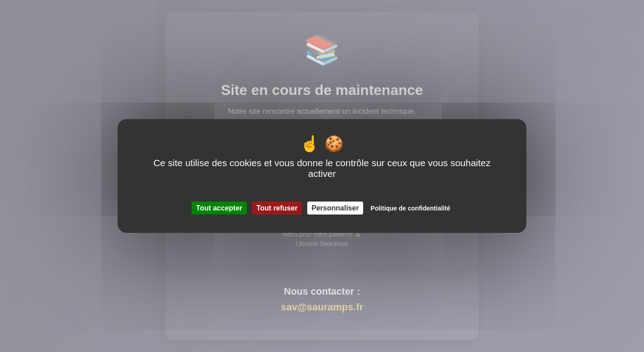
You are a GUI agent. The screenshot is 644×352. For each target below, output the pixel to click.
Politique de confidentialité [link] (411, 208)
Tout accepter (219, 208)
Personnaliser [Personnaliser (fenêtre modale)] (335, 208)
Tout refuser (277, 208)
